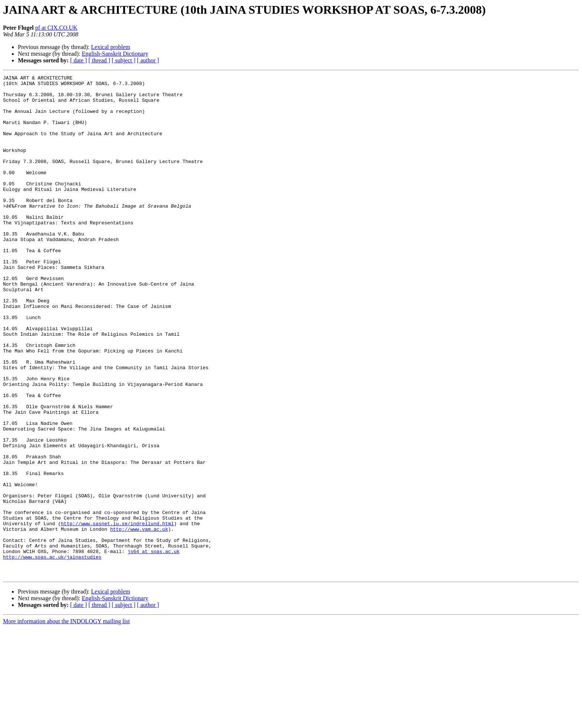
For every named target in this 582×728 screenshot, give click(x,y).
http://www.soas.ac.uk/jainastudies (52, 654)
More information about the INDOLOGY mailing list (66, 721)
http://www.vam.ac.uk (139, 620)
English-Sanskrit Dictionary (115, 54)
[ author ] (148, 60)
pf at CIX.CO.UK (56, 28)
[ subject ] (124, 60)
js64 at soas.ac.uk (153, 647)
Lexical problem (110, 47)
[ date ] (79, 60)
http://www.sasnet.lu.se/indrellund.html (117, 614)
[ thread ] (99, 60)
